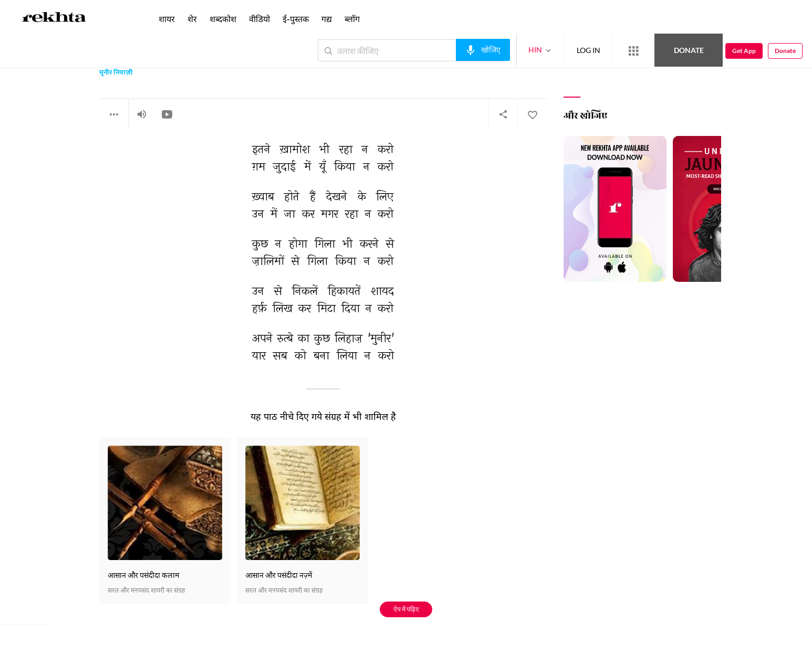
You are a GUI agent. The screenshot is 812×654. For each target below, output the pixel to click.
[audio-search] (483, 50)
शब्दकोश (223, 19)
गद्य (327, 19)
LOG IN (589, 50)
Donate (689, 50)
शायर (167, 19)
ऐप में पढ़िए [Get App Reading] (406, 609)
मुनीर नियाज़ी (116, 73)
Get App (744, 51)
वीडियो (259, 19)
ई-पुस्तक (296, 19)
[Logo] (54, 19)
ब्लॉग (352, 19)
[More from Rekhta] (633, 51)
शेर (192, 19)
